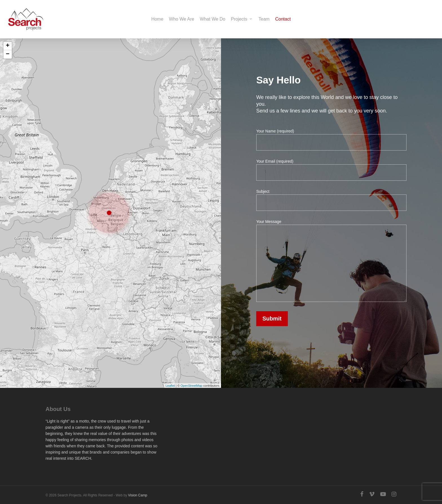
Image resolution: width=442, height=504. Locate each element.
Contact (283, 19)
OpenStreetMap (189, 381)
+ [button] (10, 50)
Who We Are (182, 19)
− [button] (10, 58)
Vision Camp (138, 495)
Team (264, 19)
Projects (242, 19)
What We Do (213, 19)
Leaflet (169, 381)
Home (157, 19)
